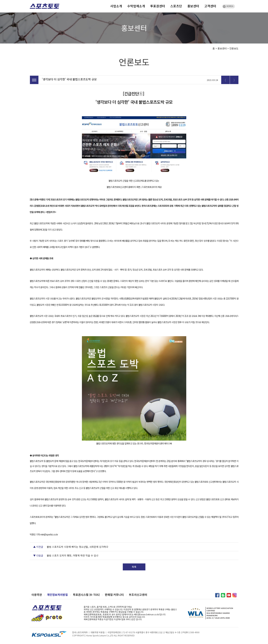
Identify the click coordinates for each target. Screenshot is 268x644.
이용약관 (37, 595)
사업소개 (116, 6)
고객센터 (210, 6)
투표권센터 (158, 6)
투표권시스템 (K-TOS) (86, 595)
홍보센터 (193, 6)
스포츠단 (176, 6)
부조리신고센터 (138, 595)
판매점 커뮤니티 (114, 595)
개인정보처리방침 (57, 595)
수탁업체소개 (136, 6)
